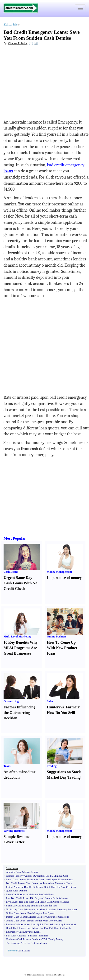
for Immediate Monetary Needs (56, 883)
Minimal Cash (61, 876)
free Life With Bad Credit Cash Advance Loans (44, 902)
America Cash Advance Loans (22, 872)
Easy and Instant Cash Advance (51, 898)
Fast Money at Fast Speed (41, 913)
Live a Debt (12, 902)
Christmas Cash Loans (18, 939)
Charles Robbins (18, 43)
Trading (52, 766)
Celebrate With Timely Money (48, 939)
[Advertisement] (42, 84)
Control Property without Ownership (25, 876)
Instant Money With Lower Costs (45, 920)
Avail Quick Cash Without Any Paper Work (54, 924)
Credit (49, 876)
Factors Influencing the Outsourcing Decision (19, 713)
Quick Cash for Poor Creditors (60, 887)
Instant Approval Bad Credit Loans (24, 887)
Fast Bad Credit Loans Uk (20, 898)
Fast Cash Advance (16, 935)
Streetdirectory (38, 975)
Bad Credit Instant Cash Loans (22, 883)
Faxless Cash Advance (18, 924)
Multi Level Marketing (17, 637)
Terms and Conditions (55, 975)
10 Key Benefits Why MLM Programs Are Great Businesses (21, 648)
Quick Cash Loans (16, 928)
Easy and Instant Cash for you (41, 905)
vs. (62, 707)
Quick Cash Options (16, 890)
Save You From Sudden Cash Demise (42, 35)
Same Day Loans (15, 905)
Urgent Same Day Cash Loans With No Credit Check (20, 583)
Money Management (60, 572)
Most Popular (15, 538)
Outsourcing (11, 701)
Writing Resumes (14, 831)
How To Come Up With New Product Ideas (62, 648)
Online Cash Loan (15, 920)
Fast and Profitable (38, 935)
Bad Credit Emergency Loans (35, 32)
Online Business (57, 637)
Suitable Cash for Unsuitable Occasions (48, 917)
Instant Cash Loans (16, 917)
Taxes (7, 766)
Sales (50, 701)
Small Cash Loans (15, 879)
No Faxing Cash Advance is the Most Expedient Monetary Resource (42, 909)
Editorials (11, 24)
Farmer (72, 707)
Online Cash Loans (16, 913)
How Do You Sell (61, 713)
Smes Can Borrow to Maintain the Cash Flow (30, 894)
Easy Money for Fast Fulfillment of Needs (49, 928)
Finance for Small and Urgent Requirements (50, 879)
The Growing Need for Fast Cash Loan (26, 943)
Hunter (53, 707)
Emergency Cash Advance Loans (23, 932)
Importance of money (64, 578)
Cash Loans (11, 572)
